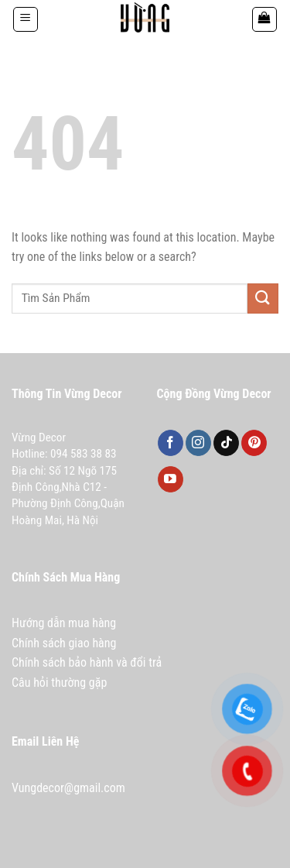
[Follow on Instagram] (198, 443)
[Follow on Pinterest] (254, 443)
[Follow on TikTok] (226, 443)
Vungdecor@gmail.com (68, 788)
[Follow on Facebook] (171, 443)
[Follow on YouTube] (171, 479)
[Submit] (263, 298)
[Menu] (26, 19)
